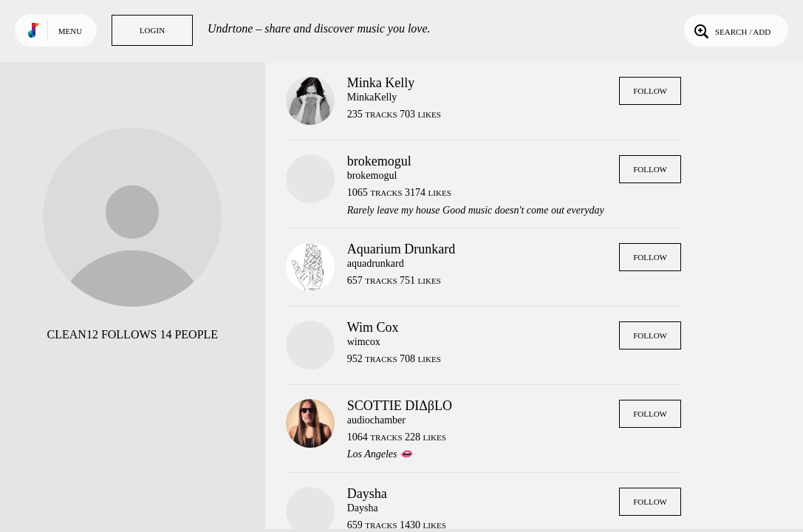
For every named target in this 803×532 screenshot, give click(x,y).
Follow (650, 91)
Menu (70, 31)
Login (152, 30)
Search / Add (731, 30)
